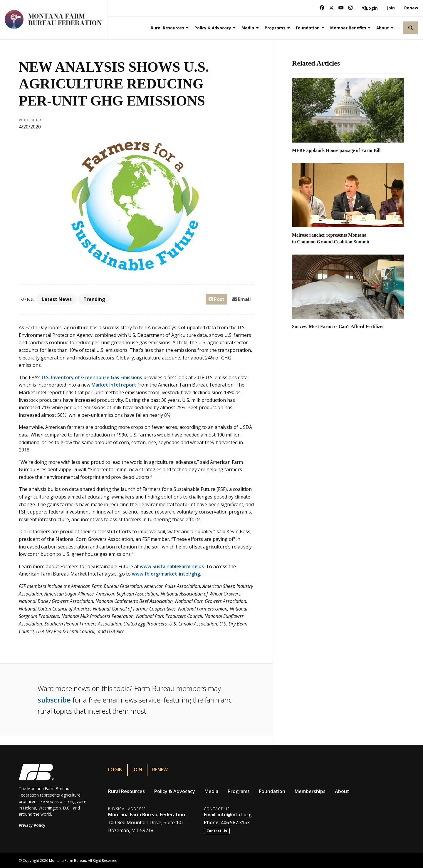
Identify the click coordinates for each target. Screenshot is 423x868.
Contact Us (217, 831)
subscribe (54, 700)
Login (115, 770)
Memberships (310, 791)
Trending (94, 299)
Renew (411, 8)
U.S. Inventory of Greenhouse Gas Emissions (92, 377)
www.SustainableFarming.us (172, 566)
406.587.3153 (235, 822)
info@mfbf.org (235, 815)
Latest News (57, 299)
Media (211, 791)
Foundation (272, 791)
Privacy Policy (32, 825)
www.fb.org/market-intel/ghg (166, 574)
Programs (239, 791)
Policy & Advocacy (175, 791)
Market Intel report (114, 385)
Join (391, 8)
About (342, 791)
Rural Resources (126, 791)
